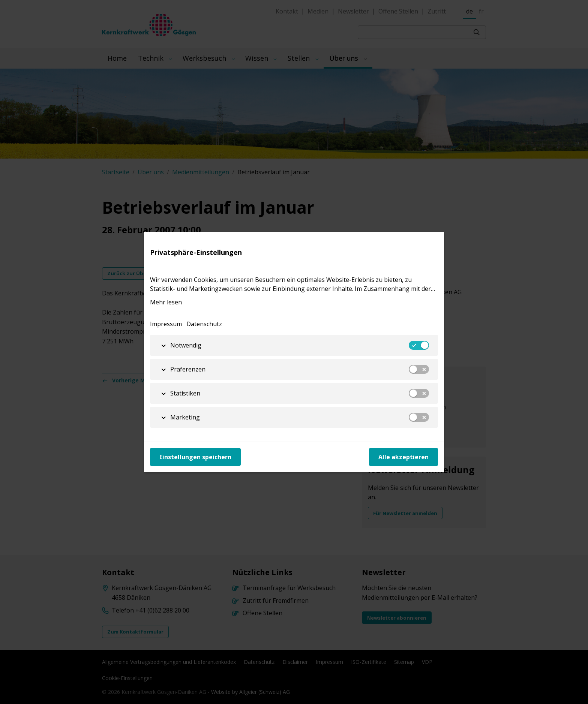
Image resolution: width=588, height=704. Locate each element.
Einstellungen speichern (195, 457)
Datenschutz (204, 324)
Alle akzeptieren (403, 457)
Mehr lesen (166, 302)
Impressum (166, 324)
